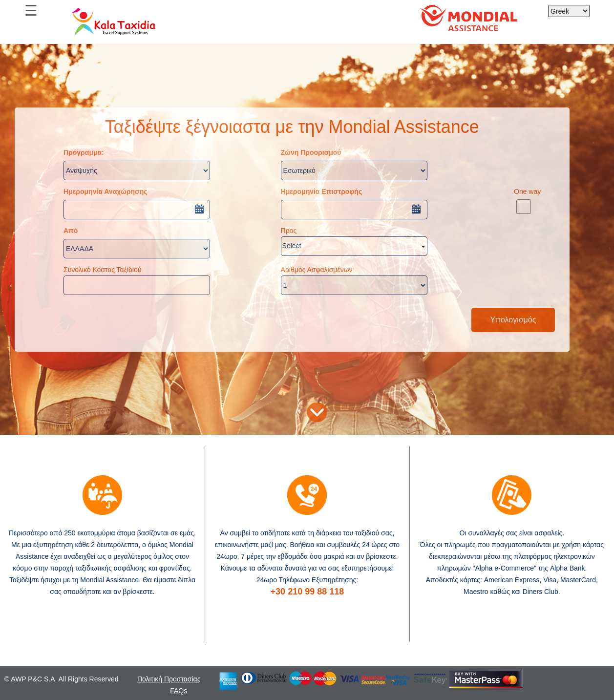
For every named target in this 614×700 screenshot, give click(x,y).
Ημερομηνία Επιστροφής (322, 191)
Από (71, 231)
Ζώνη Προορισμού (311, 152)
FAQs (179, 691)
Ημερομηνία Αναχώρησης (106, 191)
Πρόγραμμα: (84, 152)
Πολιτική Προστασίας (169, 679)
